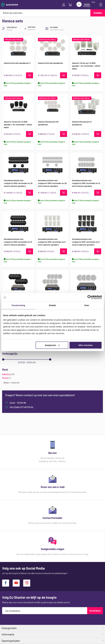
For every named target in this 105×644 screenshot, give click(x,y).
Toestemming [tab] (18, 305)
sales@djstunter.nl (21, 407)
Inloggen (64, 5)
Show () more (10, 383)
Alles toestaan (85, 345)
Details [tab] (53, 305)
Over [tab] (87, 305)
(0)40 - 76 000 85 (18, 403)
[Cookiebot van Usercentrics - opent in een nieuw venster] (89, 297)
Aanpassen (52, 345)
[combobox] (45, 13)
